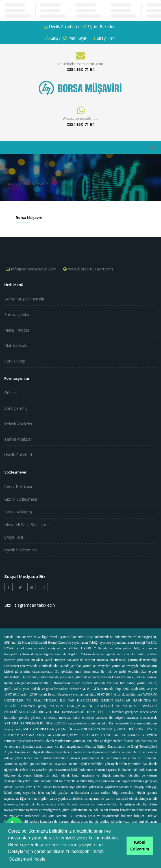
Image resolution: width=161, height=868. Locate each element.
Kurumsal (35, 184)
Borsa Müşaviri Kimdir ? (26, 299)
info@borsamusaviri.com (34, 269)
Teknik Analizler (18, 424)
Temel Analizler (18, 439)
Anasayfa (13, 184)
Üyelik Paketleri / (62, 26)
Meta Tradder (17, 330)
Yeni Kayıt (75, 38)
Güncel (10, 393)
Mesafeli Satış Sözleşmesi (28, 525)
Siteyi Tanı (104, 38)
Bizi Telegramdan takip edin (30, 605)
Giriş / (53, 38)
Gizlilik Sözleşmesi (21, 499)
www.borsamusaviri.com (91, 269)
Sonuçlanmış (16, 408)
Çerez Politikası (18, 486)
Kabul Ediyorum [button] (140, 846)
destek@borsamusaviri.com (81, 64)
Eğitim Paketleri (99, 26)
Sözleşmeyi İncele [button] (27, 859)
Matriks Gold (16, 345)
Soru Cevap (15, 361)
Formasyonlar (17, 314)
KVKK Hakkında (18, 512)
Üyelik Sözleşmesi (20, 550)
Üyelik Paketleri (18, 455)
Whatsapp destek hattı (81, 119)
